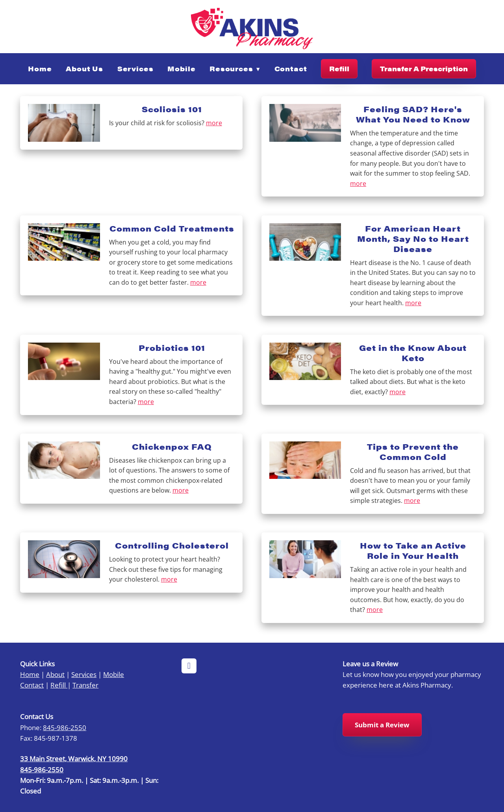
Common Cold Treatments (172, 228)
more (214, 123)
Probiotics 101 (172, 348)
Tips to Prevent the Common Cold (413, 451)
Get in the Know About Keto (413, 353)
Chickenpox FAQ (172, 446)
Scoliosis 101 (172, 109)
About (55, 674)
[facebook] (189, 666)
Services (135, 69)
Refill (339, 69)
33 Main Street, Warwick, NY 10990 (74, 758)
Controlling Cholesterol (172, 545)
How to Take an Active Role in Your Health (413, 550)
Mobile (181, 69)
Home (40, 69)
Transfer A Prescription (424, 69)
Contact (291, 69)
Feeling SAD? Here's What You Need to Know (413, 114)
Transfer (85, 685)
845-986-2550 (65, 727)
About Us (84, 69)
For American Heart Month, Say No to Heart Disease (413, 238)
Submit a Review (382, 725)
